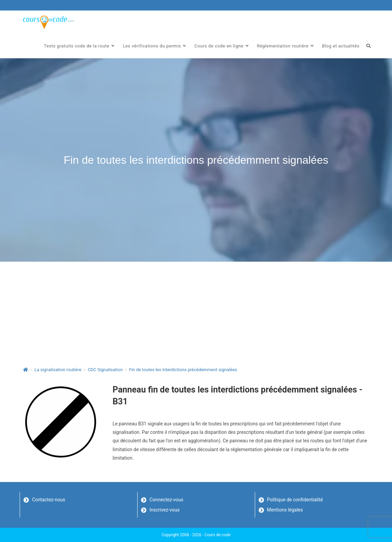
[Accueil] (26, 370)
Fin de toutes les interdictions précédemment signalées (183, 370)
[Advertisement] (196, 313)
